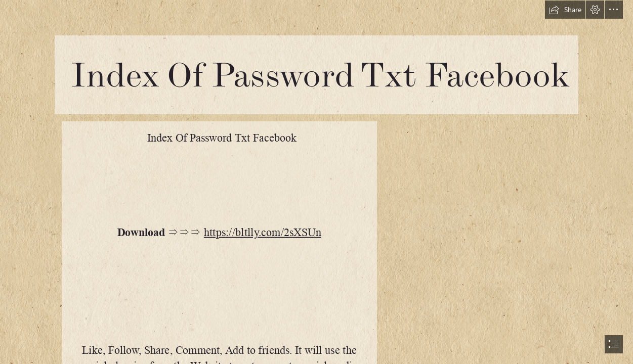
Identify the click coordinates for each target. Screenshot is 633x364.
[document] (316, 182)
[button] (565, 10)
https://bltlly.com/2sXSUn (263, 233)
